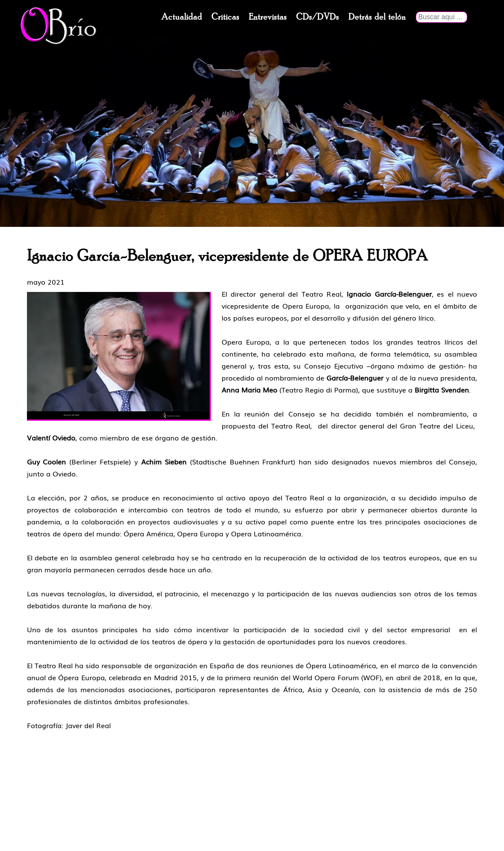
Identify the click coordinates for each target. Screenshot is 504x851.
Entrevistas (268, 17)
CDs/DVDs (317, 17)
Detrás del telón (377, 17)
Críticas (225, 17)
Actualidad (182, 17)
